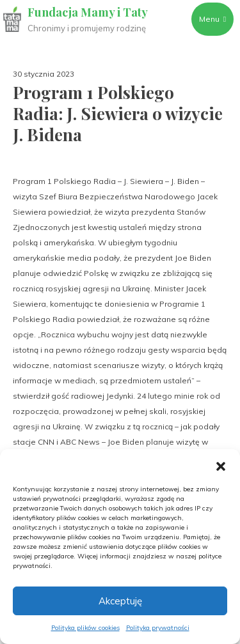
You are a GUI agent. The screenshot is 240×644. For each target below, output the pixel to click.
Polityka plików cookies (85, 628)
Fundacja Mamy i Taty (88, 12)
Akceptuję (120, 601)
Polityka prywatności (158, 628)
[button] (221, 465)
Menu (212, 19)
